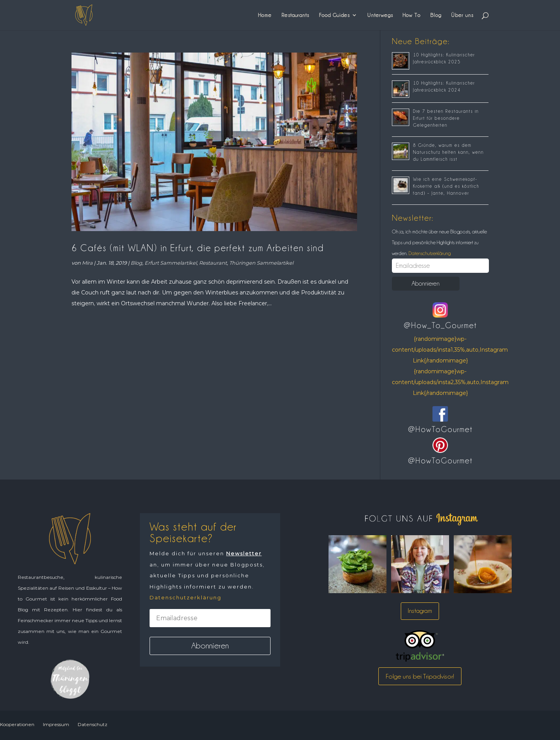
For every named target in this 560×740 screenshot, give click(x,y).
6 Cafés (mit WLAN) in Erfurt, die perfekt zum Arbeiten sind (198, 248)
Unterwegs (380, 15)
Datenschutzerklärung (429, 253)
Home (265, 15)
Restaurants (295, 15)
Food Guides (334, 15)
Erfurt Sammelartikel (171, 263)
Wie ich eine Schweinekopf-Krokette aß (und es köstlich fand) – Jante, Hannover (446, 186)
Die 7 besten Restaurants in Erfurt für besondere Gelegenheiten (446, 118)
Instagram (420, 611)
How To (412, 15)
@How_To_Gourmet (440, 325)
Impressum (56, 724)
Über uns (462, 15)
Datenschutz (93, 724)
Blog (436, 15)
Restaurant (213, 263)
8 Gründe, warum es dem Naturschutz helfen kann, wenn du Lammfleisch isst (449, 152)
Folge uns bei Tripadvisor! (420, 676)
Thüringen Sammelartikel (261, 263)
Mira (87, 263)
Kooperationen (17, 724)
